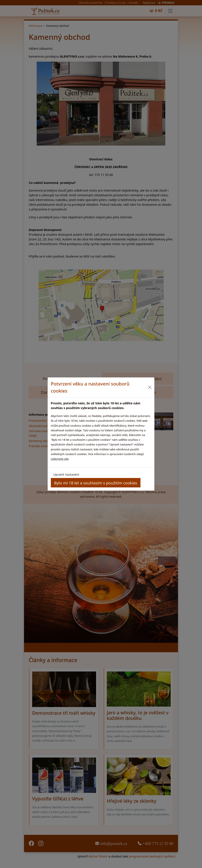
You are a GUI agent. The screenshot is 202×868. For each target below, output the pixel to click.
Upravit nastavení (66, 474)
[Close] (150, 387)
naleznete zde (60, 459)
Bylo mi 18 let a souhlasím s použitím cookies (96, 483)
